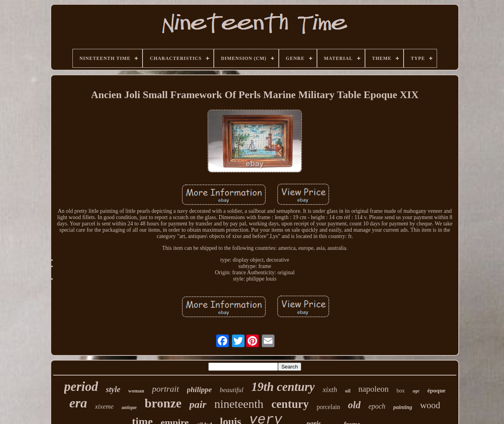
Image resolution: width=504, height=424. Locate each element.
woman (136, 391)
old (354, 405)
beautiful (232, 390)
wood (430, 405)
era (78, 403)
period (81, 387)
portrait (165, 389)
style (113, 389)
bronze (163, 403)
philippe (199, 390)
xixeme (104, 406)
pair (198, 404)
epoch (377, 406)
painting (403, 407)
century (290, 404)
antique (129, 407)
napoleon (373, 389)
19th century (283, 387)
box (401, 391)
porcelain (328, 407)
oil (348, 391)
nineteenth (239, 404)
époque (436, 391)
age (416, 391)
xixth (330, 390)
